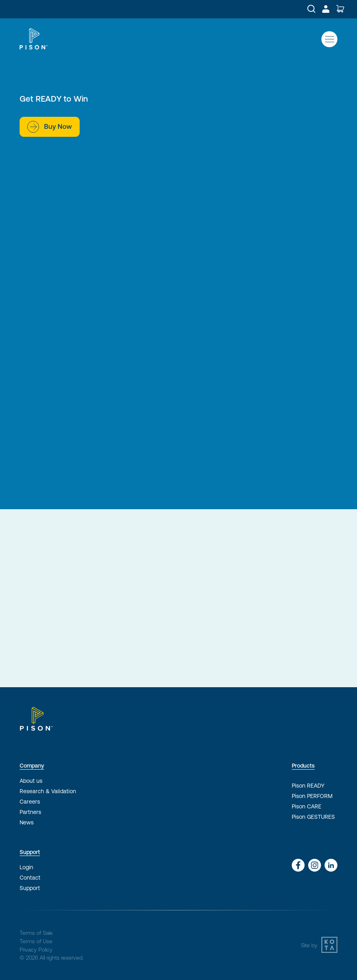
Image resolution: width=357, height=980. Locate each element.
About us (31, 781)
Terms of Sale (36, 933)
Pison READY (308, 786)
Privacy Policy (36, 950)
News (27, 822)
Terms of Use (36, 941)
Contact (30, 878)
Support (30, 888)
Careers (30, 802)
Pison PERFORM (312, 796)
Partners (30, 812)
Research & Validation (48, 791)
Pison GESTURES (313, 817)
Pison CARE (307, 806)
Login (26, 867)
